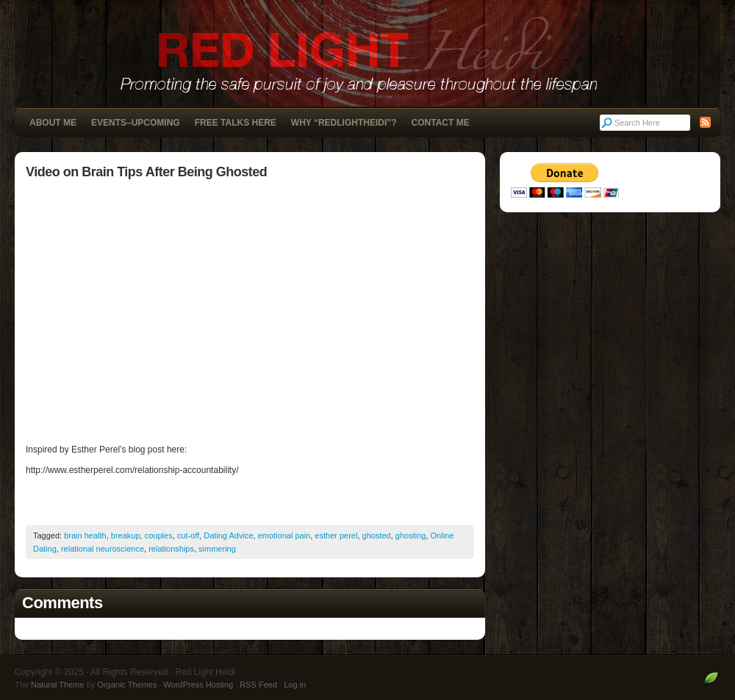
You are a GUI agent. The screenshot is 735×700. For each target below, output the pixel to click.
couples (159, 535)
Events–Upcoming (136, 123)
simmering (217, 549)
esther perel (336, 535)
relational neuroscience (103, 549)
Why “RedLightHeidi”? (344, 123)
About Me (53, 123)
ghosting (411, 535)
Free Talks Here (236, 123)
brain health (85, 535)
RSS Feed (258, 685)
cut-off (188, 535)
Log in (295, 685)
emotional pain (284, 535)
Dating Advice (228, 535)
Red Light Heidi (367, 53)
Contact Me (441, 123)
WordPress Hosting (199, 685)
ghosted (377, 535)
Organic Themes (127, 685)
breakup (126, 535)
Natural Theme (58, 685)
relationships (171, 549)
